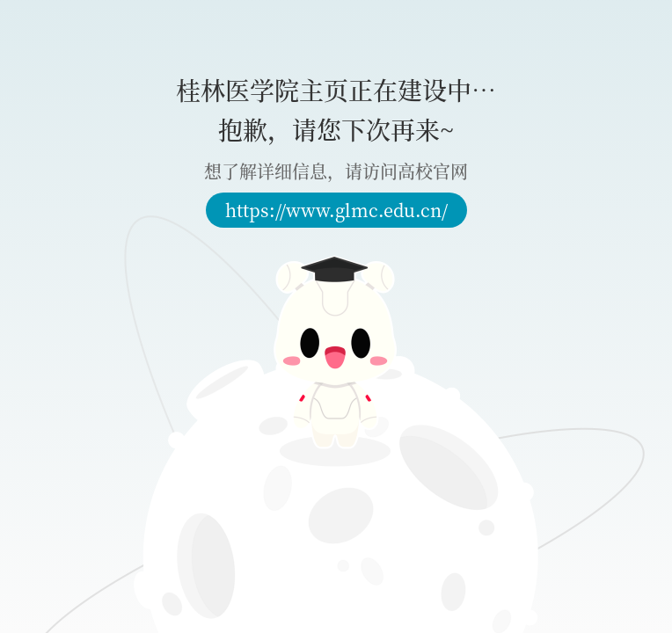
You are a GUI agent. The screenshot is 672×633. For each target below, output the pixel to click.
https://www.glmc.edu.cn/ (336, 210)
